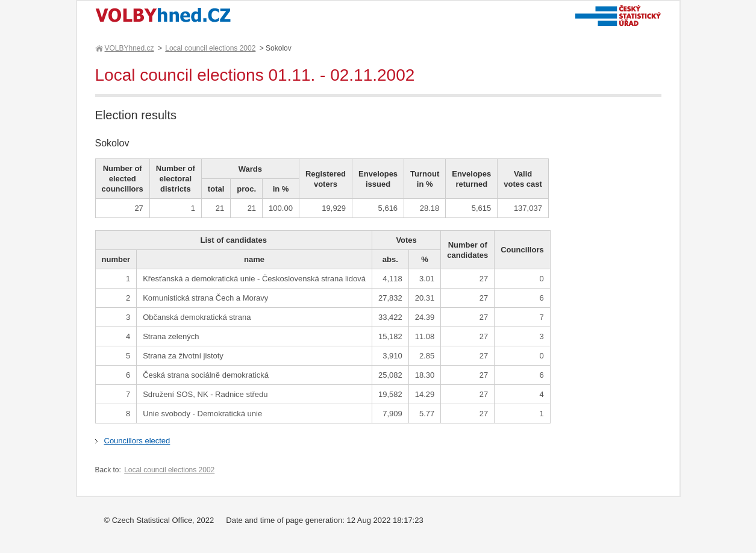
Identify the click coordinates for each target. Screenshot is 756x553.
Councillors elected (137, 441)
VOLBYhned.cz (129, 48)
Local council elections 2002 (210, 48)
